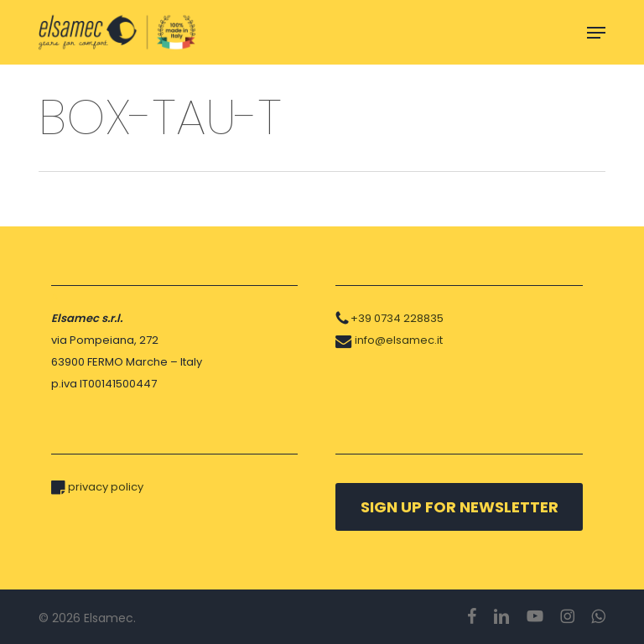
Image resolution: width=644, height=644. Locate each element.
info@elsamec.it (399, 340)
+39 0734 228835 (397, 318)
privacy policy (106, 487)
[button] (596, 33)
